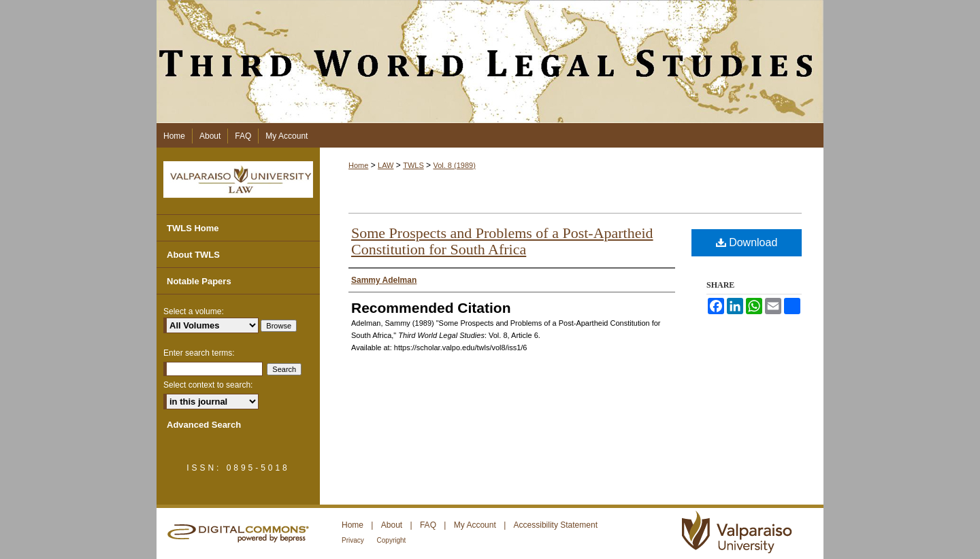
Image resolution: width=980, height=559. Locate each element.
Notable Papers (199, 281)
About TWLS (193, 255)
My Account (476, 525)
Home (358, 165)
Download (747, 242)
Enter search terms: (199, 353)
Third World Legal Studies (490, 62)
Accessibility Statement (556, 525)
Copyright (392, 540)
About (393, 525)
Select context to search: (208, 385)
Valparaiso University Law (238, 180)
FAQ (429, 525)
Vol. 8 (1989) (454, 165)
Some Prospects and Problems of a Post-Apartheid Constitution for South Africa (502, 241)
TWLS (413, 165)
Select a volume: (194, 311)
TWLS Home (193, 228)
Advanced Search (204, 425)
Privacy (354, 540)
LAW (386, 165)
